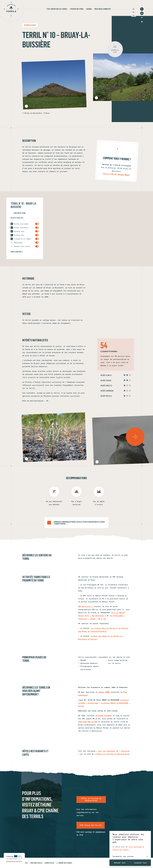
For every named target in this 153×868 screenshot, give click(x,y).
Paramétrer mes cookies (130, 856)
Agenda (89, 9)
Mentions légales (36, 863)
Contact (25, 863)
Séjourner (126, 751)
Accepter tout (141, 863)
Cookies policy (49, 863)
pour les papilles (106, 751)
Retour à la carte (30, 25)
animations (100, 832)
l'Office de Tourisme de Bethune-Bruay (112, 754)
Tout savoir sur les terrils (57, 9)
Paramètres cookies (65, 863)
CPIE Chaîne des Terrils (91, 825)
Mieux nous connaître (103, 9)
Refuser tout (120, 863)
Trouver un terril (77, 9)
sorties (88, 832)
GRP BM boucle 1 (85, 606)
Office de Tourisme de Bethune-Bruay (91, 799)
